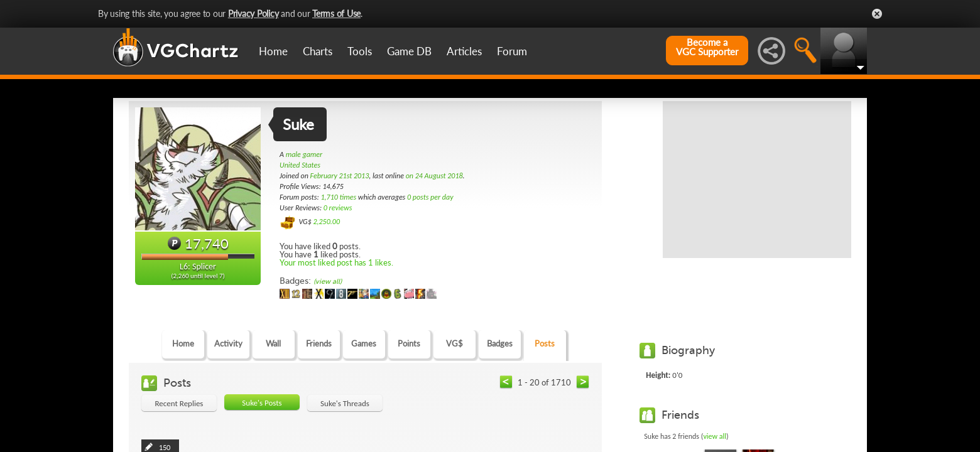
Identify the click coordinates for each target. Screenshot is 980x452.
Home (273, 51)
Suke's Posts (262, 403)
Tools (360, 51)
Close (877, 14)
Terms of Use (336, 13)
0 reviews (338, 208)
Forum (512, 51)
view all (715, 436)
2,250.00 (326, 222)
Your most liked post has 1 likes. (336, 262)
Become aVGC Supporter (707, 47)
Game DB (409, 51)
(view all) (328, 282)
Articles (464, 51)
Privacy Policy (253, 13)
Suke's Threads (345, 403)
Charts (318, 51)
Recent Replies (179, 403)
